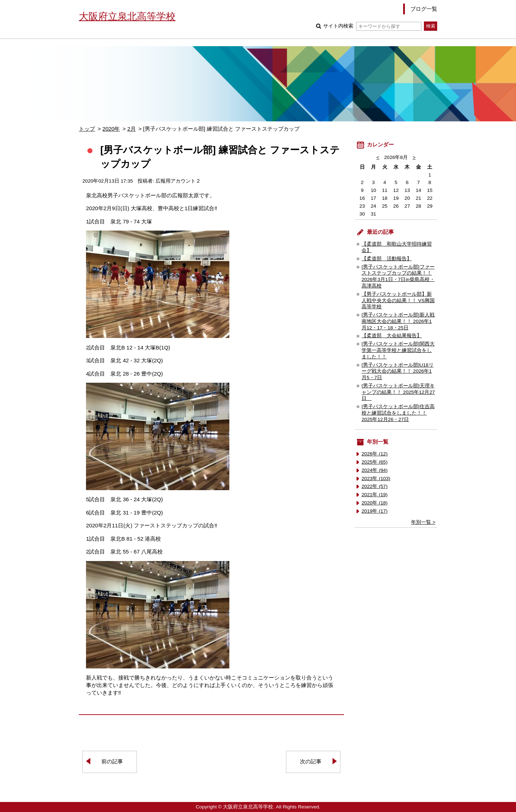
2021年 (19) (375, 495)
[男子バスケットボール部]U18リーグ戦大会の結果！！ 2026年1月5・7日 (398, 371)
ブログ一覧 (424, 9)
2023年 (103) (376, 478)
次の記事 (311, 761)
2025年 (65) (375, 462)
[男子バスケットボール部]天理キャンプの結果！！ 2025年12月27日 (398, 392)
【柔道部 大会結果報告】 (392, 336)
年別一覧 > (423, 522)
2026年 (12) (375, 454)
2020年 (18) (375, 503)
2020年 (111, 129)
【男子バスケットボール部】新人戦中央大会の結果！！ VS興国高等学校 (398, 301)
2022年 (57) (375, 486)
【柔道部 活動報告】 (387, 259)
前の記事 (112, 761)
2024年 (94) (375, 470)
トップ (87, 129)
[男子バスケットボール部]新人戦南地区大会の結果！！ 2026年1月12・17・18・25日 (398, 321)
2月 (131, 129)
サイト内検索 (372, 26)
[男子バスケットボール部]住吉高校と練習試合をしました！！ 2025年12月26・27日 (398, 413)
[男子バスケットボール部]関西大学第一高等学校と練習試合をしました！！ (398, 350)
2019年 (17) (375, 511)
